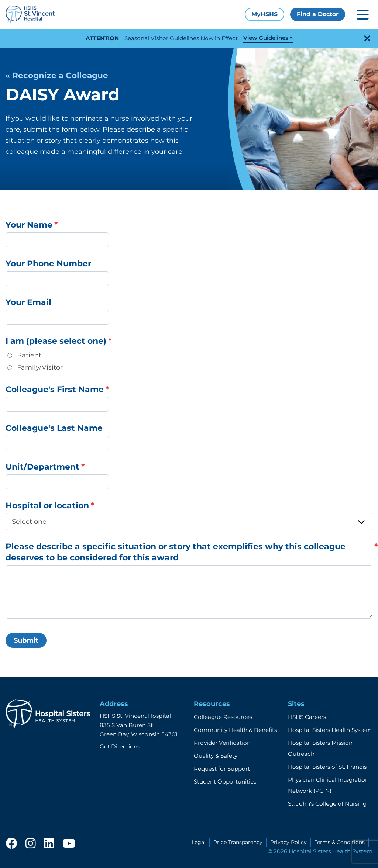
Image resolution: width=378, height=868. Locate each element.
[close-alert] (367, 39)
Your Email (28, 302)
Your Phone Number (48, 264)
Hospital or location (47, 506)
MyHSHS (264, 14)
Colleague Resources (223, 717)
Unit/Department (42, 467)
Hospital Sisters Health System (330, 730)
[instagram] (31, 844)
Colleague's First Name (55, 389)
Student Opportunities (225, 781)
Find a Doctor (318, 14)
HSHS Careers (307, 717)
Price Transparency (238, 842)
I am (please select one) (56, 341)
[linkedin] (49, 844)
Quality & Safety (216, 756)
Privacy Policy (288, 842)
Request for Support (222, 769)
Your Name (29, 225)
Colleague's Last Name (54, 428)
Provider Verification (222, 743)
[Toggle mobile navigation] (363, 15)
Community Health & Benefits (235, 730)
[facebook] (11, 844)
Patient (29, 355)
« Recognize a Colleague (57, 75)
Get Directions (120, 746)
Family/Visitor (40, 367)
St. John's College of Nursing (327, 804)
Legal (199, 842)
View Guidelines (266, 38)
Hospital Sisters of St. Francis (327, 767)
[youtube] (69, 844)
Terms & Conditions (340, 842)
